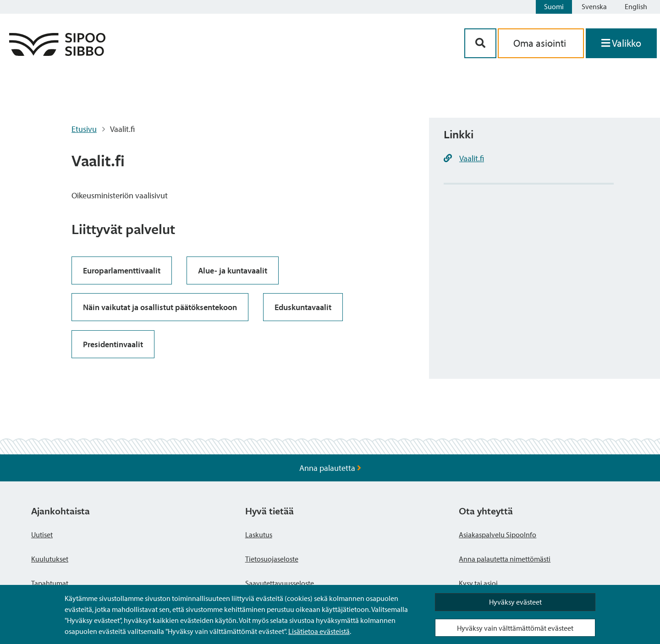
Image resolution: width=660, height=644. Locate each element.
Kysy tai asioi (478, 583)
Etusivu (84, 129)
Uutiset (42, 535)
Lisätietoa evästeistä (319, 631)
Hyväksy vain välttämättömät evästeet (515, 628)
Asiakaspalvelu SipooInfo (498, 535)
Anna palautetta (330, 468)
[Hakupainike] (480, 43)
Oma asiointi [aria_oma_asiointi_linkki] (541, 43)
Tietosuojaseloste (272, 559)
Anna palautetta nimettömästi (505, 559)
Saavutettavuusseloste (280, 583)
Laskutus (259, 535)
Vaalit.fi (472, 158)
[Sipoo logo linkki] (57, 53)
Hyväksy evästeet (515, 602)
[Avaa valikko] (621, 43)
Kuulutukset (50, 559)
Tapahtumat (50, 583)
